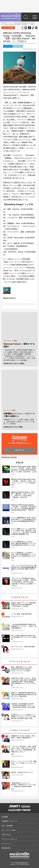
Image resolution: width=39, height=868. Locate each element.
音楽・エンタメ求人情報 (19, 438)
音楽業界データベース (9, 821)
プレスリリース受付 (9, 830)
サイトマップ (6, 844)
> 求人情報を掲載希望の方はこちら (19, 443)
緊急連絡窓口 (6, 848)
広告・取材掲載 (8, 28)
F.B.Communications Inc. (22, 863)
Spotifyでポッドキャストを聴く (14, 363)
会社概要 (5, 817)
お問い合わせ (6, 835)
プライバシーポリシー (9, 839)
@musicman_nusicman (9, 457)
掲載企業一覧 (20, 450)
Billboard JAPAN (9, 298)
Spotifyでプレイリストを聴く (13, 427)
